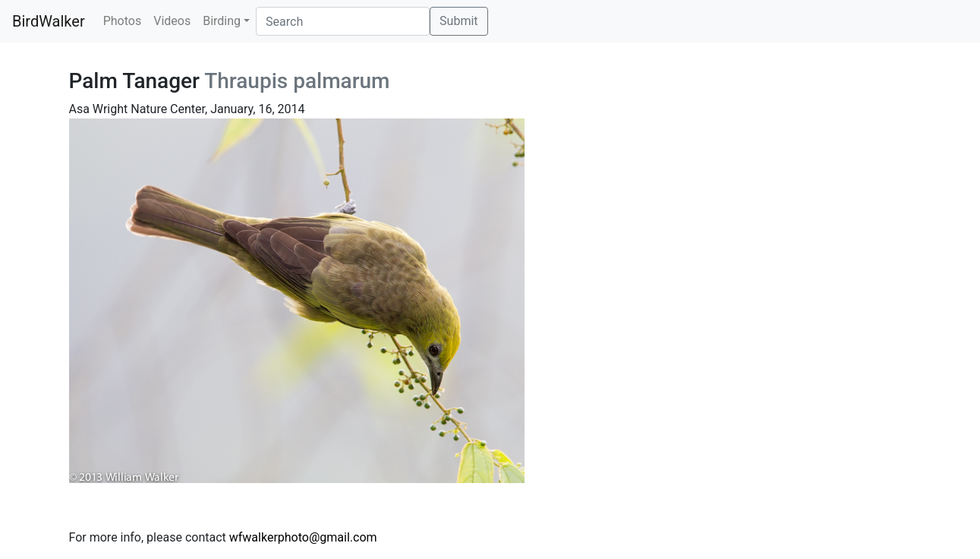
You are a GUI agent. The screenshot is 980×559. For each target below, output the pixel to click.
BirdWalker (49, 21)
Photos (123, 21)
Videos (172, 21)
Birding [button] (222, 21)
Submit (458, 21)
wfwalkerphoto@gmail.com (303, 537)
